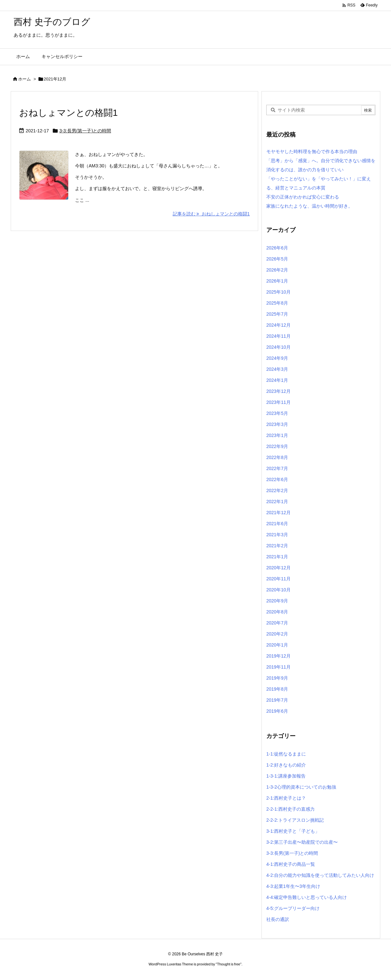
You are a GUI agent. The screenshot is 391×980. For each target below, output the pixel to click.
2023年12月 (278, 391)
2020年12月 (278, 568)
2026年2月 (277, 270)
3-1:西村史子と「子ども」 (293, 831)
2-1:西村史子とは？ (286, 798)
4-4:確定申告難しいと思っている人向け (307, 897)
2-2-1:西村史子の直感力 (290, 809)
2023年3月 (277, 424)
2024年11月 (278, 336)
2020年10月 (278, 590)
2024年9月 (277, 358)
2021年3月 (277, 535)
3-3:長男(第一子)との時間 (85, 131)
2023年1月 (277, 435)
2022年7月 (277, 468)
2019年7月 (277, 700)
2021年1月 (277, 557)
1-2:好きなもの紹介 (286, 765)
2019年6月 (277, 711)
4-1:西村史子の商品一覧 (291, 864)
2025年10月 (278, 292)
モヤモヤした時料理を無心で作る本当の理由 (312, 151)
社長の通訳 (278, 919)
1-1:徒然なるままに (286, 754)
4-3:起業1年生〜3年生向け (293, 886)
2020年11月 (278, 579)
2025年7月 (277, 314)
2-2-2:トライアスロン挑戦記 (295, 820)
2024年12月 (278, 325)
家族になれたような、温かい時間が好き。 (309, 206)
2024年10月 (278, 347)
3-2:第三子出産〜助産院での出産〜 (302, 842)
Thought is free (228, 964)
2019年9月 (277, 678)
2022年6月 (277, 479)
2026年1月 (277, 281)
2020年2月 (277, 634)
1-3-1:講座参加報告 (286, 776)
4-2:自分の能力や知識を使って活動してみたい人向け (320, 875)
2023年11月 (278, 402)
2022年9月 (277, 446)
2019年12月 (278, 656)
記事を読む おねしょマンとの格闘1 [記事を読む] (211, 214)
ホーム (25, 79)
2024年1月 (277, 380)
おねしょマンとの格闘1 (69, 113)
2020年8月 (277, 612)
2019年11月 (278, 667)
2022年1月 (277, 502)
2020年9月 (277, 601)
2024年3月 (277, 369)
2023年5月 (277, 413)
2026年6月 (277, 248)
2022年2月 (277, 490)
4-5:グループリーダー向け (293, 908)
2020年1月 (277, 645)
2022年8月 (277, 457)
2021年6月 (277, 524)
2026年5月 (277, 259)
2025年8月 (277, 303)
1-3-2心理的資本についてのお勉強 (301, 787)
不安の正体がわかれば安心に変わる (303, 197)
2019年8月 (277, 689)
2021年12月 (278, 513)
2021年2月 (277, 546)
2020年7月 (277, 623)
